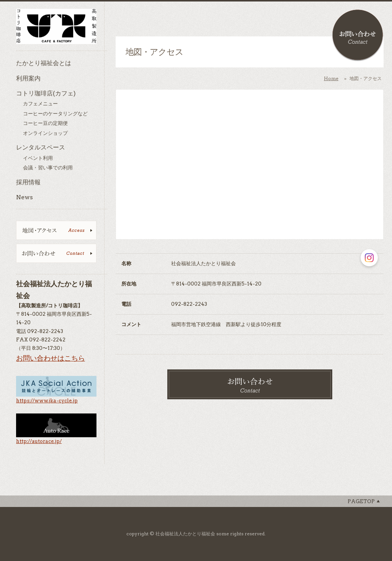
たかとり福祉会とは (44, 63)
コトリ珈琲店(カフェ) (46, 93)
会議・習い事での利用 (48, 168)
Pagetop (361, 501)
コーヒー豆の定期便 (45, 123)
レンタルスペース (41, 147)
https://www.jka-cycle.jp (47, 401)
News (24, 197)
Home (331, 78)
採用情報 (28, 182)
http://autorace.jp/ (39, 441)
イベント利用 (38, 158)
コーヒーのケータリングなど (55, 114)
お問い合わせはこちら (51, 358)
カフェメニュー (40, 104)
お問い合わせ (358, 35)
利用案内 (28, 78)
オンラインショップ (45, 133)
